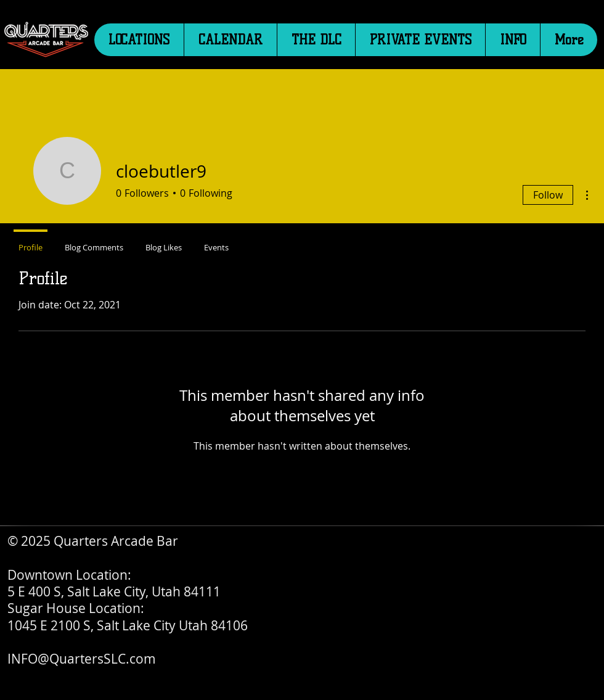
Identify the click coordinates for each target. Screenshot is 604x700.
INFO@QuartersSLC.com (82, 659)
